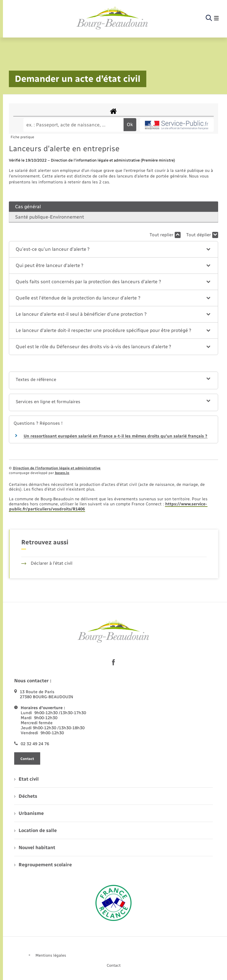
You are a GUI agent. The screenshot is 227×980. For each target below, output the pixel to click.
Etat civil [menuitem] (26, 779)
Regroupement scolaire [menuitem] (43, 865)
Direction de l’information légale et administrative (57, 468)
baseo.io (62, 473)
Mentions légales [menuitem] (51, 955)
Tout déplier (202, 235)
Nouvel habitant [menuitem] (35, 848)
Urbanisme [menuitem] (29, 813)
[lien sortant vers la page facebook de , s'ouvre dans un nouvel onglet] (113, 662)
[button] (113, 249)
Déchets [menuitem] (26, 796)
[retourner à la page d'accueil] (112, 18)
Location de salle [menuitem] (35, 830)
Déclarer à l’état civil (47, 563)
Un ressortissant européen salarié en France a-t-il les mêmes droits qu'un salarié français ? (115, 436)
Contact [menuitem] (114, 965)
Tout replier (165, 235)
